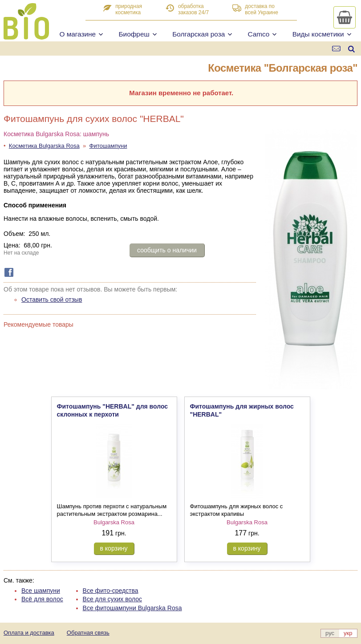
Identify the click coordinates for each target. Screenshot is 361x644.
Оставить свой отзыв (52, 300)
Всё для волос (42, 599)
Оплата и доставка (29, 633)
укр (348, 633)
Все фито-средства (111, 591)
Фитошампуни (108, 146)
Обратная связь (88, 633)
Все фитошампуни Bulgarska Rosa (132, 608)
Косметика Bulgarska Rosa (44, 146)
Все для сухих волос (112, 599)
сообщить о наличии (167, 250)
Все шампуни (41, 591)
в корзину (114, 548)
